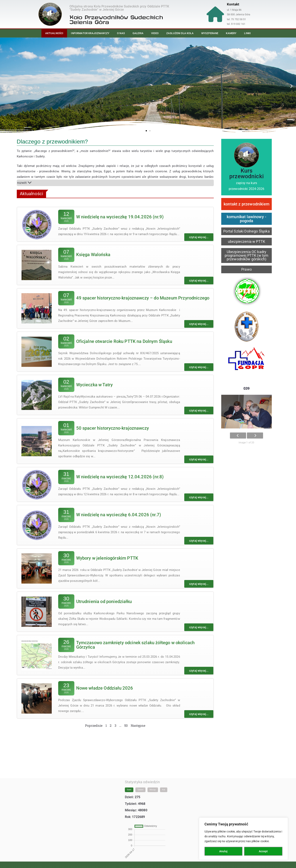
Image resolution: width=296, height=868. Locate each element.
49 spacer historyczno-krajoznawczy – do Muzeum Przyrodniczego (143, 298)
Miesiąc (153, 786)
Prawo (246, 269)
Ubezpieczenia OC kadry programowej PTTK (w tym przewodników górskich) (247, 255)
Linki (247, 33)
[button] (5, 86)
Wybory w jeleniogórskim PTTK (107, 558)
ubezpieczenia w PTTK (246, 241)
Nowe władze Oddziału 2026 (105, 688)
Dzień (129, 786)
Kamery (231, 33)
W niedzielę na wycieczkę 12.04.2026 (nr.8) (120, 477)
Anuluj (223, 851)
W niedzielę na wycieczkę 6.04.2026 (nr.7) (119, 515)
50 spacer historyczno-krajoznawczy (113, 428)
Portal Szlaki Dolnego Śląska (246, 231)
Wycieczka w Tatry (95, 385)
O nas (121, 33)
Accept (263, 851)
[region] (243, 839)
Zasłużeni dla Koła (180, 33)
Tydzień (140, 786)
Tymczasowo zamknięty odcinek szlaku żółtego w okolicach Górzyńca (135, 645)
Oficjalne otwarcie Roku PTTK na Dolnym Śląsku (124, 341)
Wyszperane (210, 33)
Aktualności (54, 33)
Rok (164, 786)
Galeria (138, 33)
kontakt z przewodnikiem (246, 204)
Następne (138, 725)
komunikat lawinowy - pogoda (246, 219)
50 (126, 725)
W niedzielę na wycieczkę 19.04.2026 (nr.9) (120, 217)
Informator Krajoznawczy (90, 33)
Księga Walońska (93, 255)
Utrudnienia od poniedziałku (104, 602)
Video (155, 33)
